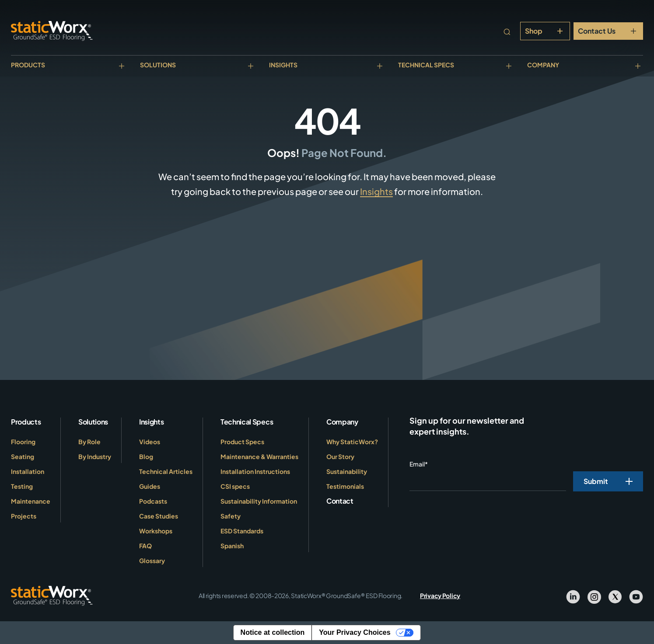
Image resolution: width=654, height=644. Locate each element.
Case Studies (159, 516)
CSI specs (235, 486)
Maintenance (31, 501)
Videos (150, 442)
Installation (28, 471)
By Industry (95, 456)
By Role (89, 442)
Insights (283, 65)
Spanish (232, 546)
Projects (24, 516)
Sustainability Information (259, 501)
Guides (150, 486)
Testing (22, 486)
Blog (146, 456)
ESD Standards (242, 531)
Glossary (152, 560)
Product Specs (242, 442)
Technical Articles (166, 471)
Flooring (23, 442)
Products (28, 65)
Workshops (156, 531)
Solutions (158, 65)
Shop (534, 31)
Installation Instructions (255, 471)
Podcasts (153, 501)
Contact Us (597, 31)
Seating (23, 456)
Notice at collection (273, 632)
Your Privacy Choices (355, 632)
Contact (340, 501)
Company (543, 65)
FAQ (145, 546)
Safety (231, 516)
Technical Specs (426, 65)
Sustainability (347, 471)
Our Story (340, 456)
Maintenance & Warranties (259, 456)
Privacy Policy (440, 595)
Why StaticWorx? (352, 442)
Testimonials (345, 486)
